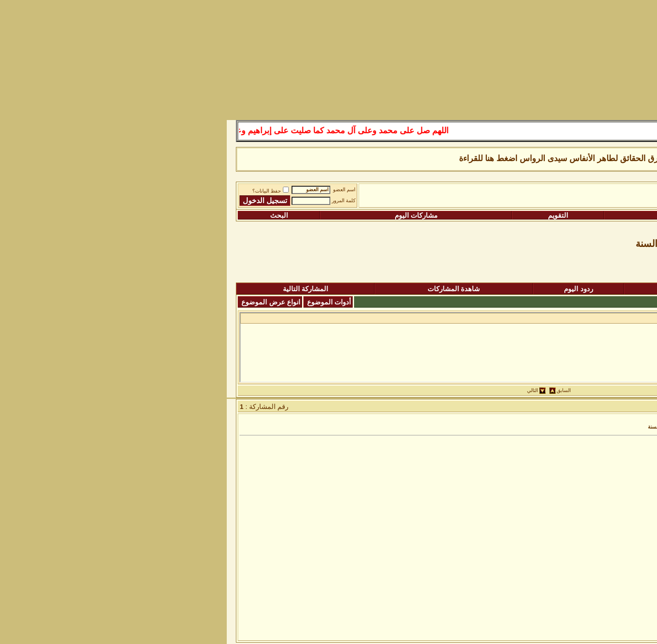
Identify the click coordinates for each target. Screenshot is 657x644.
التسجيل (585, 215)
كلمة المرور (123, 201)
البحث (59, 215)
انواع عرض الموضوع (50, 302)
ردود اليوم (358, 289)
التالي (312, 390)
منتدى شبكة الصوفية (600, 192)
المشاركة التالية (85, 289)
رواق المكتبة (471, 192)
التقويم (338, 215)
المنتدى (605, 289)
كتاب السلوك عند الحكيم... (568, 318)
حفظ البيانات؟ (50, 191)
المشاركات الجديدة (486, 289)
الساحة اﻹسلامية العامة (529, 192)
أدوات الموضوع (109, 302)
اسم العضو (124, 190)
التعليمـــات (456, 215)
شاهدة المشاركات (233, 289)
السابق (343, 390)
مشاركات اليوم (196, 215)
